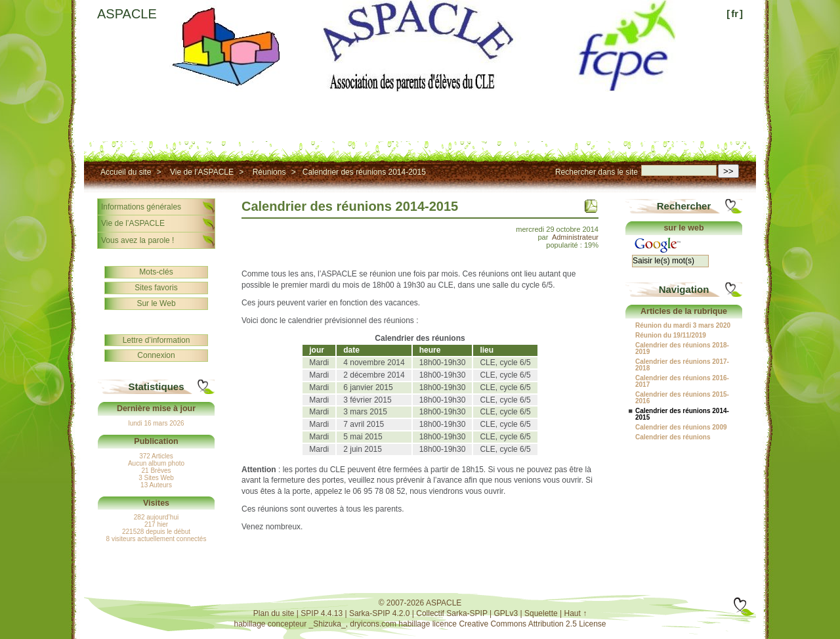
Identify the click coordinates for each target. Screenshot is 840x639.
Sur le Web (156, 303)
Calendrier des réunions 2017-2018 (682, 365)
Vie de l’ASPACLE (202, 172)
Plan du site (274, 613)
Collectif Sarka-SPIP (452, 613)
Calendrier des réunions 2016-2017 (682, 382)
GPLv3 (506, 613)
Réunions (269, 172)
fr (735, 13)
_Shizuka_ (327, 624)
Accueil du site (126, 172)
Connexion (156, 355)
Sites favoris (156, 288)
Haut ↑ (576, 613)
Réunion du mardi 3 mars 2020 (683, 326)
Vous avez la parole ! (137, 240)
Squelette (541, 613)
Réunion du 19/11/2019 (671, 336)
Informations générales (141, 207)
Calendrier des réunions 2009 (681, 428)
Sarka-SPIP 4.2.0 (380, 613)
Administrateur (575, 237)
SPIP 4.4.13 (322, 613)
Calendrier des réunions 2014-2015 (364, 172)
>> (728, 171)
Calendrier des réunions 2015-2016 (682, 398)
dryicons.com (373, 624)
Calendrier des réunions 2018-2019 (682, 349)
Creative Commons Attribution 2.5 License (532, 624)
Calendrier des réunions (673, 437)
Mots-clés (156, 272)
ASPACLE (127, 14)
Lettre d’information (157, 340)
